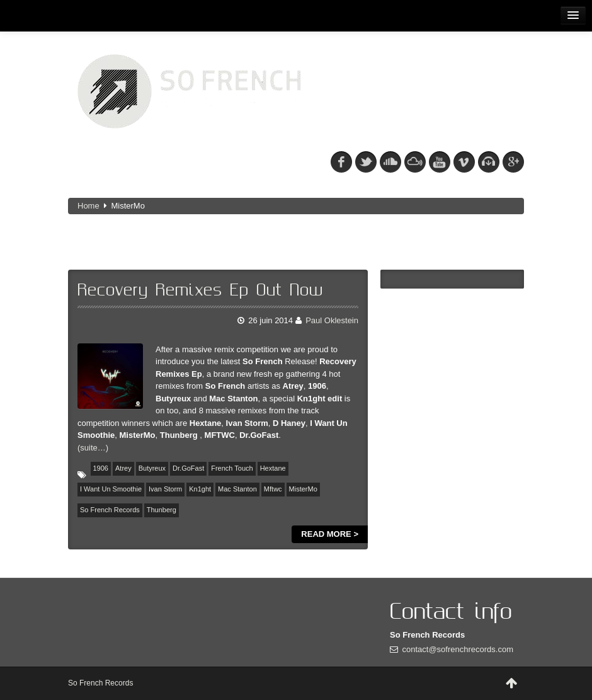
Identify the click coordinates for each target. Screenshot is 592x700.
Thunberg (162, 510)
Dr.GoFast (188, 468)
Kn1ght (200, 489)
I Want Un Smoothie (111, 489)
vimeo (464, 162)
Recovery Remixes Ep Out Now (200, 290)
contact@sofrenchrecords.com (458, 649)
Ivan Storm (165, 489)
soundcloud (390, 162)
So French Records (110, 510)
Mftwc (273, 489)
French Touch (232, 468)
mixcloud (415, 162)
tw (366, 162)
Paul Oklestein (332, 320)
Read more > (330, 534)
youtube (440, 162)
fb (341, 162)
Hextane (273, 468)
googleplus (513, 162)
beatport (489, 162)
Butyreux (152, 468)
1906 (101, 468)
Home (88, 206)
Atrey (123, 468)
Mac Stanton (237, 489)
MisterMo (303, 489)
